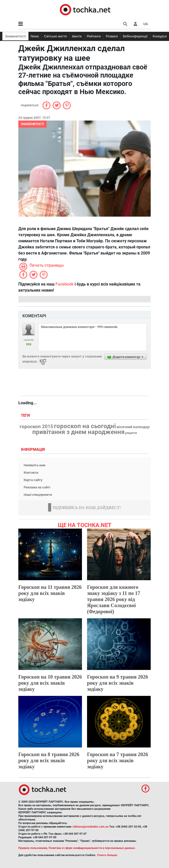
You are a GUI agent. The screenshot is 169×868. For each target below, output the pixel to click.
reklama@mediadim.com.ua (90, 827)
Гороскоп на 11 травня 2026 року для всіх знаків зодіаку (50, 593)
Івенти (77, 36)
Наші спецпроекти (38, 495)
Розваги (112, 36)
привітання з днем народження (78, 432)
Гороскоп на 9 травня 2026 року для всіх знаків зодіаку (118, 683)
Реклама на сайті (37, 487)
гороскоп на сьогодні (85, 426)
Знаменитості (15, 36)
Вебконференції (135, 36)
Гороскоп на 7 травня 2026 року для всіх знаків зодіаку (118, 760)
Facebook (65, 284)
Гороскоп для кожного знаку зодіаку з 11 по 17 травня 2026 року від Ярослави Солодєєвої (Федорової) (114, 599)
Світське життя (55, 36)
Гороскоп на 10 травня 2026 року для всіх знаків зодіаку (50, 683)
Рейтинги (94, 36)
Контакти (31, 473)
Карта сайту (33, 480)
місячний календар (133, 427)
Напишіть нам (34, 465)
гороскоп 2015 (36, 427)
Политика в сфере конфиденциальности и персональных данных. (92, 848)
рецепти (131, 433)
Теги (26, 416)
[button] (135, 24)
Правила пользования (33, 848)
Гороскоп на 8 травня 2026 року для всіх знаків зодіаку (49, 760)
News (35, 36)
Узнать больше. (107, 855)
